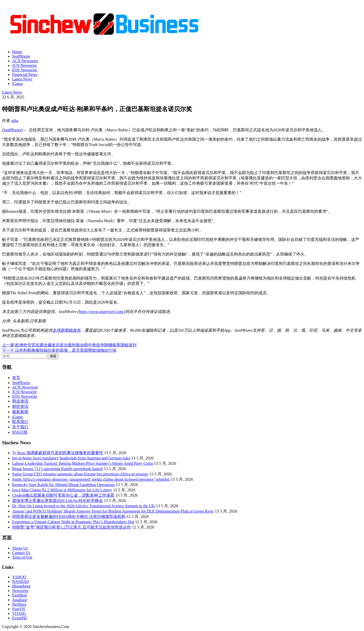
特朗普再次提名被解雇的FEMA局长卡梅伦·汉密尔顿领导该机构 (69, 517)
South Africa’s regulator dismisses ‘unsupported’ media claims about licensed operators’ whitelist (91, 479)
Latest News (22, 79)
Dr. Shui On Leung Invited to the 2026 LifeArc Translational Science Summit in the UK (84, 506)
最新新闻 (20, 412)
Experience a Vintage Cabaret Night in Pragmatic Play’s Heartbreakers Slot (73, 522)
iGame (18, 84)
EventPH (19, 618)
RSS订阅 (20, 432)
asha (15, 121)
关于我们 (20, 427)
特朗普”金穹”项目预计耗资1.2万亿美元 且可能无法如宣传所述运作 (72, 527)
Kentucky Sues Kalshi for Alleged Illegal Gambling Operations (63, 485)
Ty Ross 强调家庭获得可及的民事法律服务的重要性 (58, 453)
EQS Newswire (25, 70)
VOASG (19, 613)
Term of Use (22, 557)
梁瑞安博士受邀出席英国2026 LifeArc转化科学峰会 (58, 501)
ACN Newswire (25, 61)
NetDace (19, 604)
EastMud (19, 595)
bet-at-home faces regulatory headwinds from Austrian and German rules (71, 458)
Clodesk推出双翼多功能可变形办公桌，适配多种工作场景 (63, 495)
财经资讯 (20, 406)
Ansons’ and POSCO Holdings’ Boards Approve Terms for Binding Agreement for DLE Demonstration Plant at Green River (113, 511)
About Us (20, 548)
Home (17, 52)
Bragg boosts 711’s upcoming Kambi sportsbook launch (58, 469)
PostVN (19, 609)
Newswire (20, 591)
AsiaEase (20, 600)
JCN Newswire (24, 65)
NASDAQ (21, 582)
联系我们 (20, 422)
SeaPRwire (21, 56)
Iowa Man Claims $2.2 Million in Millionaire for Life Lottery (62, 490)
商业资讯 (20, 401)
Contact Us (21, 553)
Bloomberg (21, 586)
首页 (16, 378)
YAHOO (19, 577)
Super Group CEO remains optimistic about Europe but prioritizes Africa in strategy (80, 474)
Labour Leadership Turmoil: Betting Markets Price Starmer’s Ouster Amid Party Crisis (83, 463)
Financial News (25, 75)
